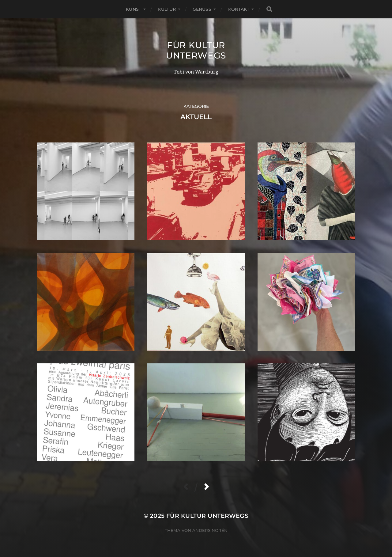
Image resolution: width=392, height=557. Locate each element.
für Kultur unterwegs (196, 50)
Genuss (202, 9)
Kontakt (239, 9)
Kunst (134, 9)
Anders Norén (210, 530)
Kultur (167, 9)
